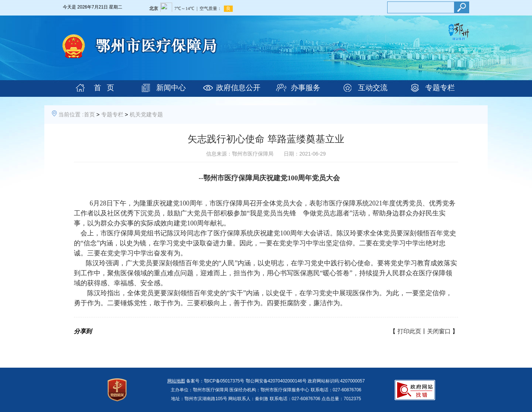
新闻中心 (171, 88)
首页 (89, 114)
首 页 (104, 88)
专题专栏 (440, 88)
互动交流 (373, 88)
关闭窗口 (439, 331)
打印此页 (409, 331)
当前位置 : (71, 114)
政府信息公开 (238, 88)
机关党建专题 (146, 114)
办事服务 (306, 88)
